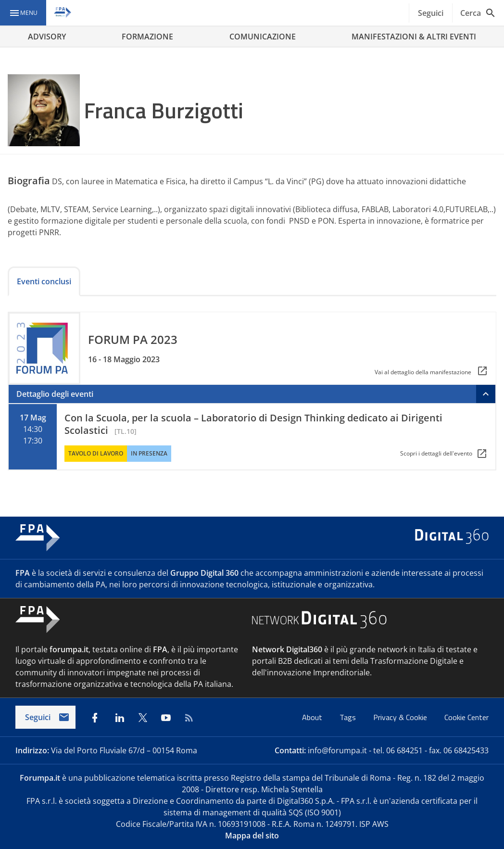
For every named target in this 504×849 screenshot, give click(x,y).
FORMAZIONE (147, 37)
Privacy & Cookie (401, 717)
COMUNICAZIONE (263, 37)
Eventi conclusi (44, 281)
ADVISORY (47, 37)
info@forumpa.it (337, 750)
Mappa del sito (252, 836)
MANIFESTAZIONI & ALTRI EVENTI (414, 37)
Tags (349, 717)
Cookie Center (466, 717)
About (313, 717)
